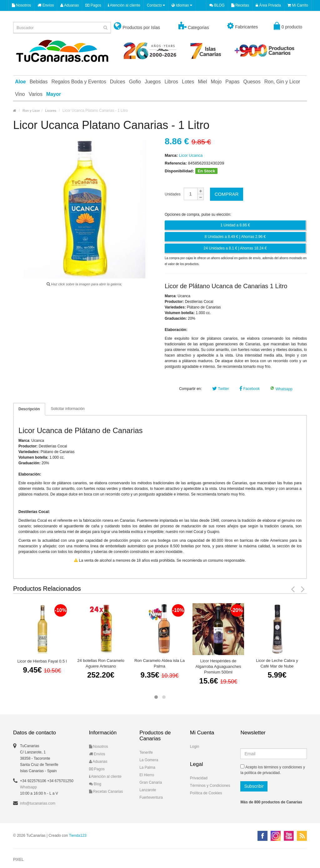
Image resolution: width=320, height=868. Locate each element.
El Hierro (147, 775)
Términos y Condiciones (210, 786)
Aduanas (70, 5)
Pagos (93, 5)
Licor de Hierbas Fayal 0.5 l (42, 661)
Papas (232, 82)
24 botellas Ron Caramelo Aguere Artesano (101, 663)
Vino (20, 94)
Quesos (252, 82)
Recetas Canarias (106, 792)
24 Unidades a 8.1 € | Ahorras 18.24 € (235, 248)
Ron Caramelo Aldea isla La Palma (160, 663)
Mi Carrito (298, 5)
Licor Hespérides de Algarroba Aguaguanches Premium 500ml (218, 666)
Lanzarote (148, 790)
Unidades (173, 194)
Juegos (153, 82)
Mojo (216, 82)
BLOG (217, 5)
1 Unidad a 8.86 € (235, 225)
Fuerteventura (151, 797)
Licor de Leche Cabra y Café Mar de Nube (277, 663)
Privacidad (199, 778)
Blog (95, 784)
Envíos (46, 5)
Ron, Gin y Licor (282, 82)
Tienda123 (78, 836)
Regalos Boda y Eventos (79, 82)
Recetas (240, 5)
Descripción (29, 409)
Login (195, 747)
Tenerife (146, 752)
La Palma (147, 767)
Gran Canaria (151, 782)
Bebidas (39, 82)
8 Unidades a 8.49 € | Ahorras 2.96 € (235, 237)
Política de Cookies (206, 793)
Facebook (250, 389)
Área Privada (268, 5)
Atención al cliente (124, 5)
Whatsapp (281, 389)
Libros (171, 82)
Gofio (135, 82)
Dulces (118, 82)
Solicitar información (68, 409)
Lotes (188, 82)
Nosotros (21, 5)
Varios (36, 94)
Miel (202, 82)
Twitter (220, 389)
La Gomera (149, 760)
